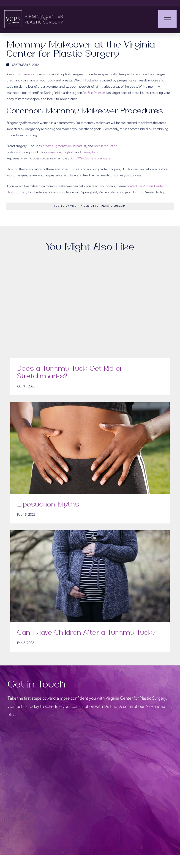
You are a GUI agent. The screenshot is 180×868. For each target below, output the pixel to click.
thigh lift (68, 152)
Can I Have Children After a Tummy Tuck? (87, 633)
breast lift (80, 146)
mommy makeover (22, 74)
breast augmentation (57, 146)
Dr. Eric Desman (94, 93)
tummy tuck (90, 152)
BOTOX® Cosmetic (83, 159)
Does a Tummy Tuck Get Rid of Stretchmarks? (70, 373)
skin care (104, 159)
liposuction (53, 152)
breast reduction (106, 146)
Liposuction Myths (48, 504)
